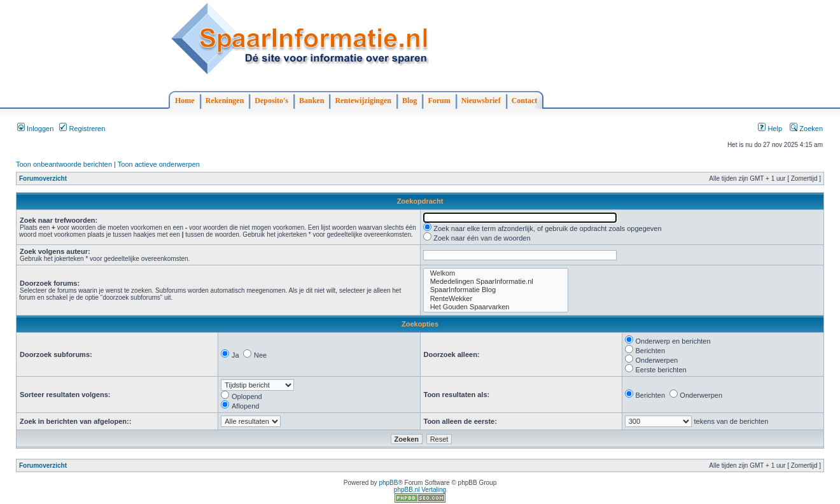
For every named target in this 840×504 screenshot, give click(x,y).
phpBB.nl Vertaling (420, 490)
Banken (311, 101)
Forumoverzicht (43, 178)
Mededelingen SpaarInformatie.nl (496, 282)
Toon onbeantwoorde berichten (64, 164)
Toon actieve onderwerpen (159, 164)
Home (185, 101)
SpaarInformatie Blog (496, 290)
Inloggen (35, 129)
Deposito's (271, 101)
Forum (439, 101)
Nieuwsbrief (481, 101)
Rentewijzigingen (363, 101)
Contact (525, 101)
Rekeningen (225, 101)
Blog (409, 101)
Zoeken (806, 129)
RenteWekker (496, 299)
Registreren (82, 129)
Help (770, 129)
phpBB (388, 483)
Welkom (496, 273)
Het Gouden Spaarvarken (496, 307)
